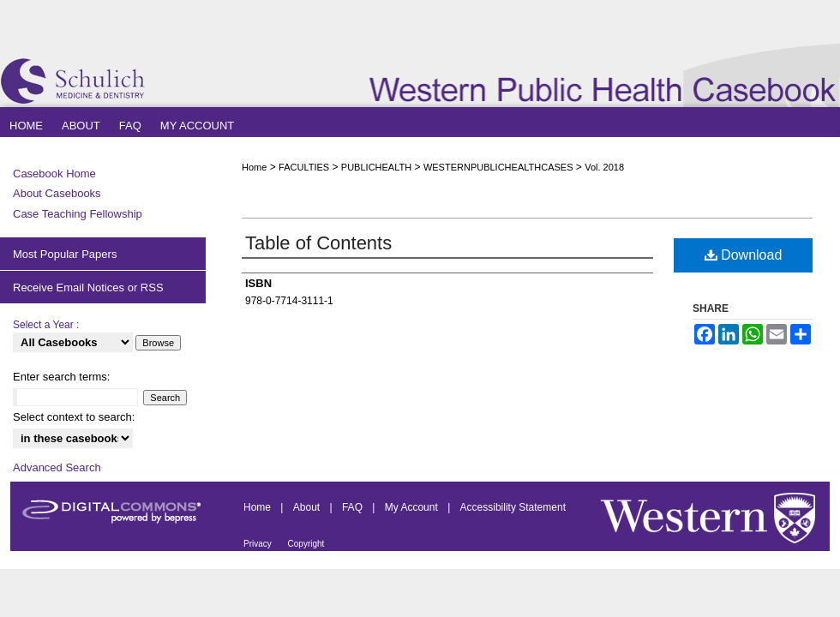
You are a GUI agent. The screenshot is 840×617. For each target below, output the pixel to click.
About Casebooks (57, 193)
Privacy (259, 544)
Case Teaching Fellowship (78, 214)
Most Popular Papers (65, 254)
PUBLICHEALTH (376, 167)
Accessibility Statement (513, 507)
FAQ (354, 507)
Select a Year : (46, 325)
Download (744, 255)
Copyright (306, 544)
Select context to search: (74, 417)
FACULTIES (304, 167)
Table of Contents (318, 243)
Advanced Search (57, 467)
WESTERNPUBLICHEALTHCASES (498, 167)
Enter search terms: (61, 377)
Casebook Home (54, 174)
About (308, 507)
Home (254, 167)
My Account (413, 507)
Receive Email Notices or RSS (88, 288)
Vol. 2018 (604, 167)
